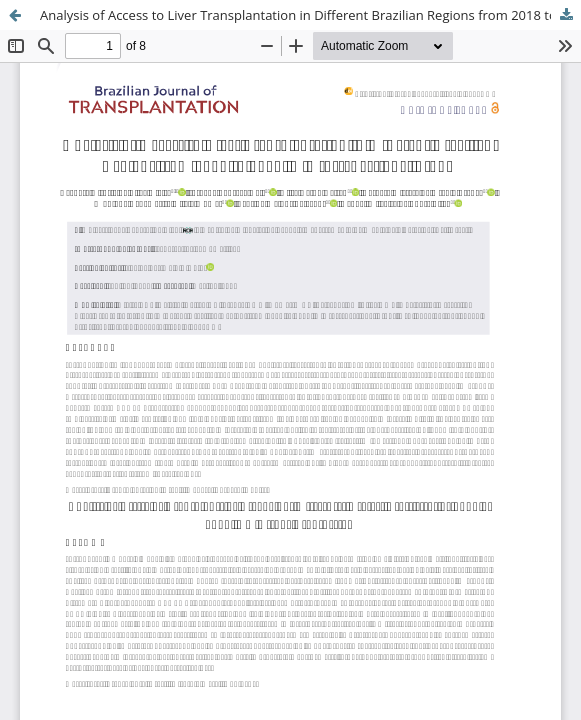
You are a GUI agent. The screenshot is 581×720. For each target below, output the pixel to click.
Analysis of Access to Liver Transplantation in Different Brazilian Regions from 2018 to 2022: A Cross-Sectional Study (310, 15)
